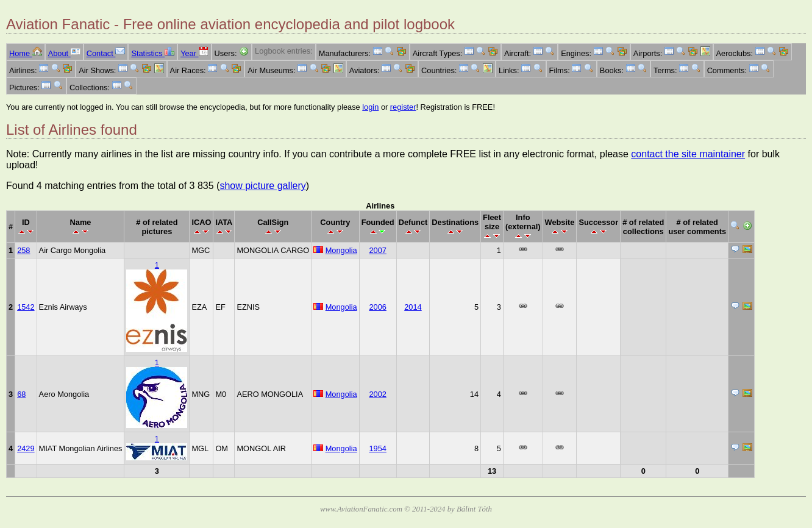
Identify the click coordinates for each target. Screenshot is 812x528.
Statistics (153, 53)
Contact (106, 53)
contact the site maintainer (688, 154)
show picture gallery (262, 186)
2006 (377, 307)
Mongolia (341, 250)
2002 (377, 394)
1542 (26, 307)
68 (21, 394)
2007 (377, 250)
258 (23, 250)
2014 (413, 307)
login (370, 107)
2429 (26, 448)
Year (194, 53)
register (403, 107)
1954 (377, 448)
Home (26, 53)
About (64, 53)
